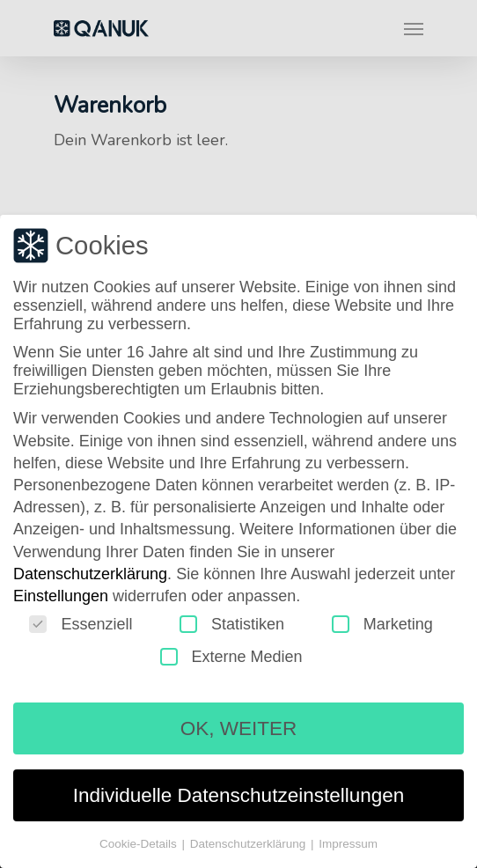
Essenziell (81, 625)
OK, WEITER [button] (239, 729)
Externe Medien (231, 658)
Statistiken (232, 625)
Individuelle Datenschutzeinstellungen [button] (239, 796)
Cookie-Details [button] (140, 845)
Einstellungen (61, 597)
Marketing (382, 625)
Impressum (348, 845)
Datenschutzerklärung (90, 575)
